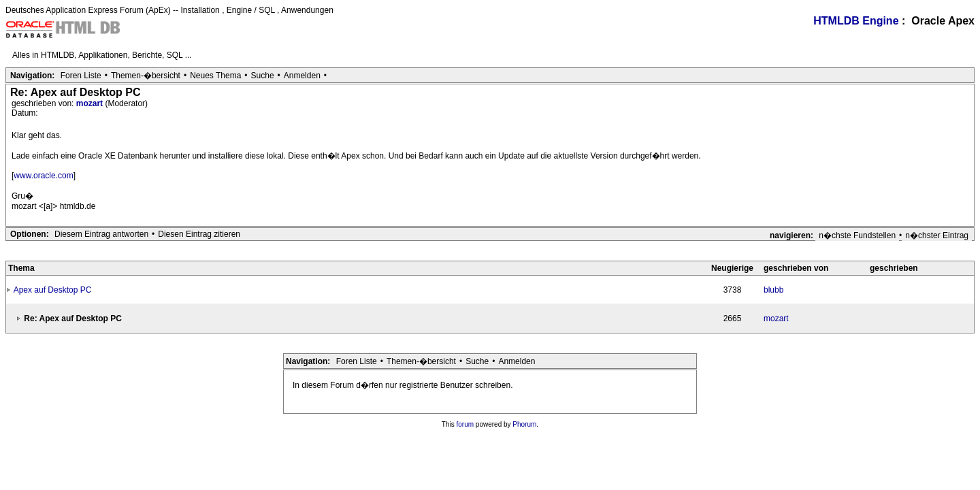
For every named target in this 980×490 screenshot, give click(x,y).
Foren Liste (81, 76)
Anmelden (302, 76)
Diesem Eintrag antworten (101, 234)
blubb (773, 290)
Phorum (524, 424)
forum (465, 424)
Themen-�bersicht (146, 76)
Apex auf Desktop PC (53, 290)
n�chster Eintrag (937, 235)
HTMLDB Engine (856, 21)
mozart (91, 103)
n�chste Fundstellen (857, 235)
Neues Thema (215, 76)
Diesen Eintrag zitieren (199, 234)
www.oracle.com (43, 176)
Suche (263, 76)
